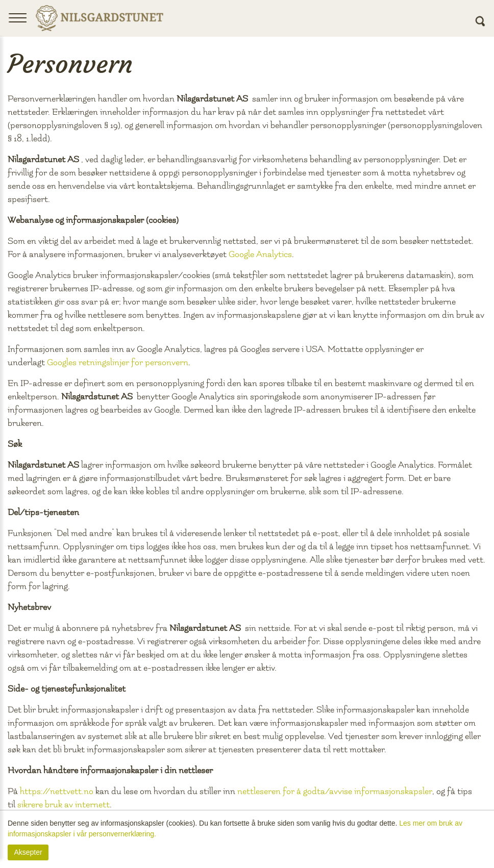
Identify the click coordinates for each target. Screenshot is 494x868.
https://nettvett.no (57, 791)
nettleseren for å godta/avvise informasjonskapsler (335, 791)
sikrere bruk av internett (64, 805)
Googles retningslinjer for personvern (118, 362)
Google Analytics (260, 254)
